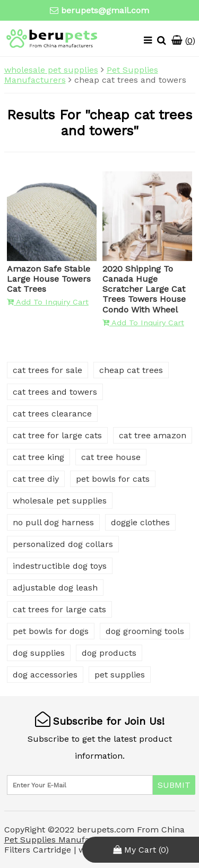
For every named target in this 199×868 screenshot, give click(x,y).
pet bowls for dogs (51, 631)
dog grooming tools (145, 631)
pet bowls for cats (113, 479)
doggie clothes (140, 522)
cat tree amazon (153, 435)
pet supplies (120, 675)
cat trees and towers (55, 392)
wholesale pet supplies (51, 70)
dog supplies (39, 653)
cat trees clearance (52, 414)
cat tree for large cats (57, 435)
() (183, 41)
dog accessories (45, 675)
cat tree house (111, 457)
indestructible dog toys (60, 566)
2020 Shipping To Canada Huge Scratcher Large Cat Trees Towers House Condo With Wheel (144, 289)
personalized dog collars (63, 544)
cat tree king (38, 457)
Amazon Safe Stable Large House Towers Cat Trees (49, 279)
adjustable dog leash (55, 588)
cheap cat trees (131, 370)
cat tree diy (36, 479)
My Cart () (141, 850)
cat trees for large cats (59, 609)
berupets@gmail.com (105, 10)
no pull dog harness (53, 522)
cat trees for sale (47, 370)
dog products (109, 653)
